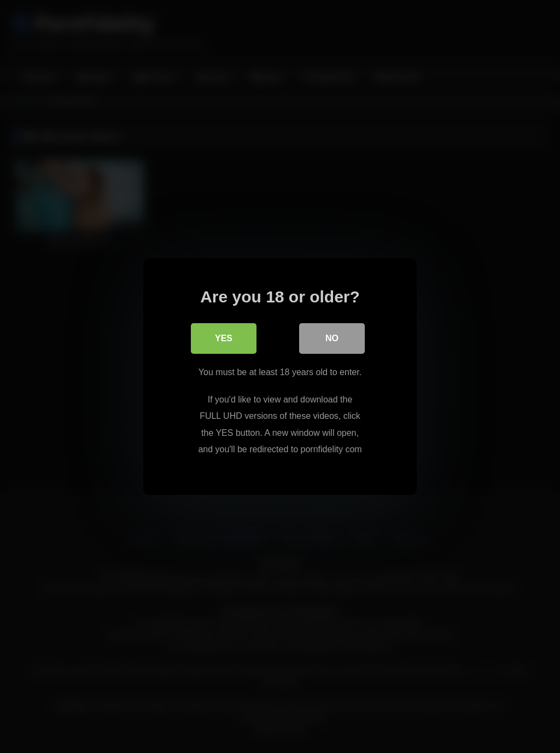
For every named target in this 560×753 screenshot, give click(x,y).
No (332, 338)
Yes (224, 338)
